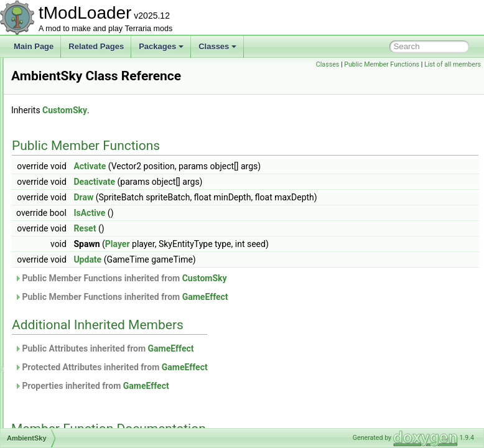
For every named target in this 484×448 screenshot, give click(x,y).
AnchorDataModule (73, 317)
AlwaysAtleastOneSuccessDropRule (101, 222)
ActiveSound (62, 71)
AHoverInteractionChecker (85, 153)
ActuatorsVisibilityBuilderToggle (93, 85)
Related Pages (96, 46)
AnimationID (61, 372)
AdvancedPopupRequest (82, 112)
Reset (240, 246)
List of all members (453, 78)
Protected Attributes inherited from (267, 385)
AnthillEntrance (66, 399)
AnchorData (61, 304)
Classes (217, 46)
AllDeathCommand (72, 180)
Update (243, 277)
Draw (239, 215)
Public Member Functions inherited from (276, 296)
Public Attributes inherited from (260, 366)
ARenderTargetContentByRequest (97, 413)
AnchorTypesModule (75, 345)
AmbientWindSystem (76, 276)
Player (273, 261)
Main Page (34, 46)
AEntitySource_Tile (73, 126)
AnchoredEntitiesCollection (86, 331)
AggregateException (75, 139)
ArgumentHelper (68, 427)
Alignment (58, 167)
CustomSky (220, 128)
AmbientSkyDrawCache (81, 263)
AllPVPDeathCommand (80, 208)
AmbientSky (61, 249)
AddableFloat (63, 98)
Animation (58, 358)
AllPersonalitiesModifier (80, 194)
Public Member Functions (440, 64)
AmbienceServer (69, 235)
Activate (245, 184)
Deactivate (250, 199)
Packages (161, 46)
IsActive (245, 230)
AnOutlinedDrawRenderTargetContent (104, 386)
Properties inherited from (247, 403)
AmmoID (56, 290)
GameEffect (361, 314)
